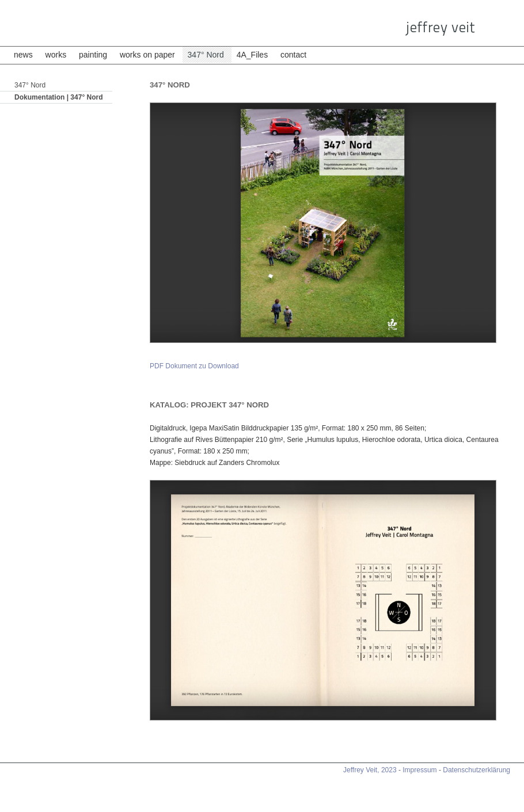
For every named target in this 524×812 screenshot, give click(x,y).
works (56, 55)
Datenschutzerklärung (476, 770)
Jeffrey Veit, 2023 (370, 770)
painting (93, 55)
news (23, 55)
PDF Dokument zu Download (194, 366)
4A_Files (253, 55)
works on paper (147, 55)
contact (293, 55)
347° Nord (207, 55)
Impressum (419, 770)
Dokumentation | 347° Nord (59, 97)
